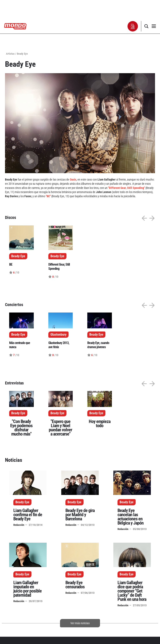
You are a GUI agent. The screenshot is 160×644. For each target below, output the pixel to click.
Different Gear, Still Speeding (59, 267)
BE (11, 264)
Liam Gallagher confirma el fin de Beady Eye (28, 515)
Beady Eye (18, 413)
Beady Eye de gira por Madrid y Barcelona (80, 515)
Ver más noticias (80, 623)
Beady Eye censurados (75, 585)
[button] (133, 26)
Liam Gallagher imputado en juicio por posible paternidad (27, 589)
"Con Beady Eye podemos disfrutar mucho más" (21, 428)
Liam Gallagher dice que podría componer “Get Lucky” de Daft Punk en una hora (132, 591)
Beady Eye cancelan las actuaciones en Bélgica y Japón (131, 517)
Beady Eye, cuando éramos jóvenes (98, 345)
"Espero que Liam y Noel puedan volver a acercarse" (60, 428)
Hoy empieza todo (100, 424)
